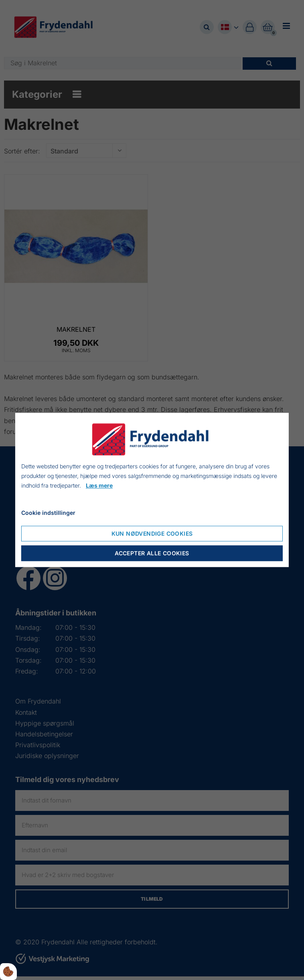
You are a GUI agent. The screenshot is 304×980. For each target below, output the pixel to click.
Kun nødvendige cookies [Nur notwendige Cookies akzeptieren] (152, 534)
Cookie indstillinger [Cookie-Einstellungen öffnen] (48, 513)
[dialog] (152, 490)
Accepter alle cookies (152, 554)
